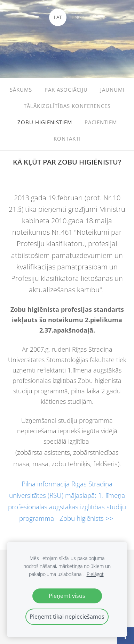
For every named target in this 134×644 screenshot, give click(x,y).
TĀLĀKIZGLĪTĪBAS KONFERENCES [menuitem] (67, 106)
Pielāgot (95, 574)
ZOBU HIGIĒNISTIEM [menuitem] (45, 122)
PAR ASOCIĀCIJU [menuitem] (66, 90)
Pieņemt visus (67, 596)
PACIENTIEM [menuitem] (101, 122)
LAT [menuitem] (58, 17)
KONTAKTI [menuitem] (67, 139)
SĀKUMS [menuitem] (21, 90)
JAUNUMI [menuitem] (112, 90)
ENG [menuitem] (77, 17)
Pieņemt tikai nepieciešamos (67, 617)
